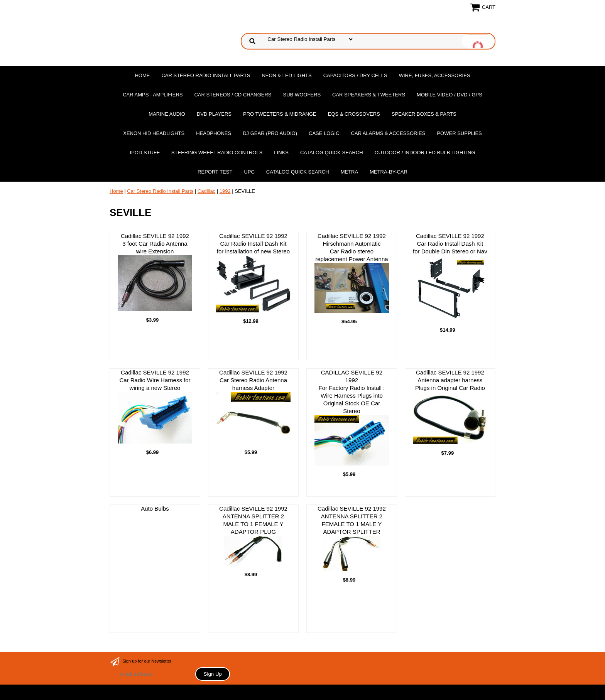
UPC (249, 172)
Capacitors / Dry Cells (355, 75)
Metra (350, 172)
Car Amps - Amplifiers (153, 95)
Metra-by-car (389, 172)
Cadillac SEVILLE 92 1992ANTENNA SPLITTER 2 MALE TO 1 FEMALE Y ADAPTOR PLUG (253, 536)
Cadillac (206, 191)
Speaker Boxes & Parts (424, 114)
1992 (225, 191)
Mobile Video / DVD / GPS (450, 95)
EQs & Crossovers (354, 114)
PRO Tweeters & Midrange (280, 114)
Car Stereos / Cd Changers (233, 95)
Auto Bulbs (155, 509)
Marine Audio (167, 114)
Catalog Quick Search (332, 153)
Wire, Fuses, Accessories (435, 75)
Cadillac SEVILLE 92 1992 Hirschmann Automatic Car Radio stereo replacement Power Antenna (352, 273)
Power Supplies (459, 133)
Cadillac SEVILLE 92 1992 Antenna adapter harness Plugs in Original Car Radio (450, 407)
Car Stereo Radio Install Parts (206, 75)
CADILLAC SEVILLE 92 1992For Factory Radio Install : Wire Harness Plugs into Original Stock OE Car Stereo (352, 417)
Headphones (214, 133)
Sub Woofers (302, 95)
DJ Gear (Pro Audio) (270, 133)
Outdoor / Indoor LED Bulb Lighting (425, 153)
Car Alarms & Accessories (388, 133)
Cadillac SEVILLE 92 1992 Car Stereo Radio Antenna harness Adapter (253, 406)
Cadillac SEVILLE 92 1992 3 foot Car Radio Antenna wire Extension (155, 272)
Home (142, 75)
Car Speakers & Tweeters (369, 95)
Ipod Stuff (145, 153)
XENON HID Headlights (154, 133)
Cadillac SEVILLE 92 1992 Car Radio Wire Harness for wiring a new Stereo (155, 406)
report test (215, 172)
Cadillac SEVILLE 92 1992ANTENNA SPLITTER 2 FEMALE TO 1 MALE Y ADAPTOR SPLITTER (352, 538)
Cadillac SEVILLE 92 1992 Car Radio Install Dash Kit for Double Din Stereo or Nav (450, 277)
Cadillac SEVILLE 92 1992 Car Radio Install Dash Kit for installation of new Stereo (253, 272)
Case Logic (324, 133)
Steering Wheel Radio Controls (217, 153)
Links (281, 153)
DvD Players (214, 114)
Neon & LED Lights (286, 75)
